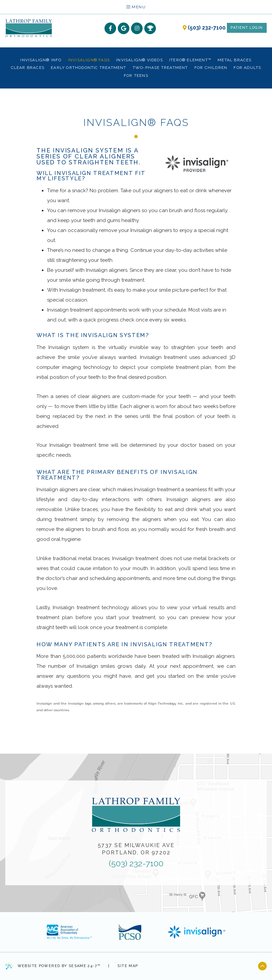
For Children (211, 68)
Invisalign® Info (41, 60)
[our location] (185, 28)
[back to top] (262, 966)
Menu (136, 7)
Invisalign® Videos (139, 60)
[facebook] (110, 28)
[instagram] (137, 28)
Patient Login (246, 28)
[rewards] (150, 28)
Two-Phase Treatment (160, 68)
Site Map (128, 966)
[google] (124, 28)
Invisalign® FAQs (89, 60)
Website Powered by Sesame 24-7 (53, 966)
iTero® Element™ (190, 60)
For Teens (136, 76)
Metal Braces (235, 60)
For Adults (247, 68)
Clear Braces (28, 68)
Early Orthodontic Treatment (88, 68)
